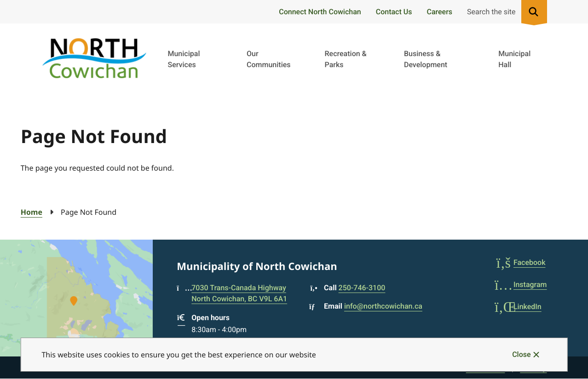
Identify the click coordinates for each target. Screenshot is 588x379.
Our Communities (269, 59)
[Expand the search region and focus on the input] (505, 12)
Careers (439, 12)
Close (521, 354)
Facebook (520, 262)
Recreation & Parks (346, 59)
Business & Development (426, 59)
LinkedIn (518, 307)
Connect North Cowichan (320, 12)
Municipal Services (184, 59)
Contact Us (394, 12)
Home (32, 212)
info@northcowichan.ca (383, 306)
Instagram (521, 284)
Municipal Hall (514, 59)
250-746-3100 (362, 288)
